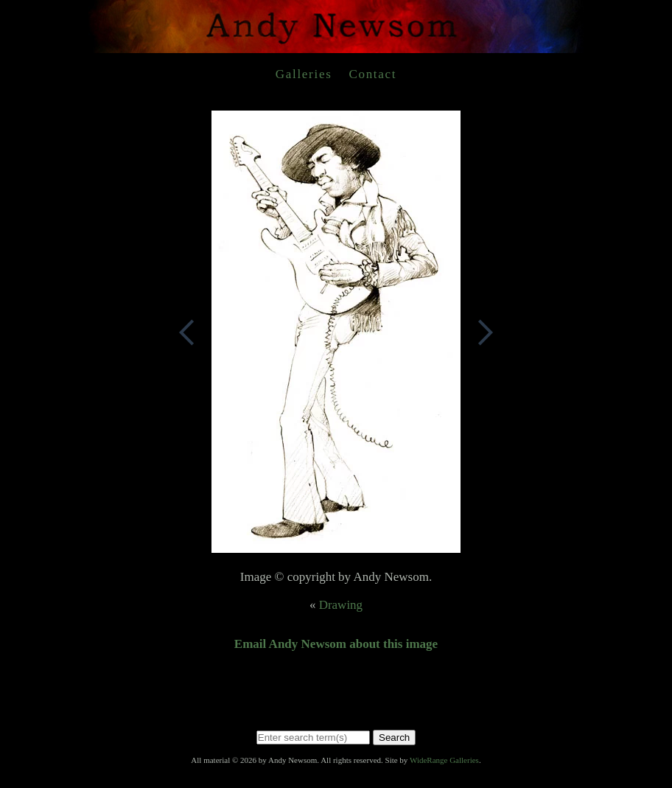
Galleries (304, 74)
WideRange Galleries (444, 760)
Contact (372, 74)
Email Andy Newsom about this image (336, 644)
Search (394, 738)
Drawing (341, 605)
